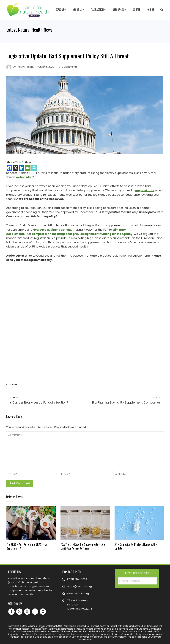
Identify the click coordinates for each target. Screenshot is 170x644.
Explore (61, 10)
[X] (15, 168)
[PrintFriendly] (34, 168)
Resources (119, 10)
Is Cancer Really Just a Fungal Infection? (46, 400)
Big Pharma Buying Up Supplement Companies (124, 400)
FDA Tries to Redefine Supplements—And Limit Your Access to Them (83, 546)
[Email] (28, 168)
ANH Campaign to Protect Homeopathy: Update (136, 546)
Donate (136, 10)
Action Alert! (25, 177)
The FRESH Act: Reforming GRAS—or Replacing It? (27, 546)
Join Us (150, 10)
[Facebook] (9, 168)
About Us (79, 10)
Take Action (99, 10)
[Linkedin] (22, 168)
